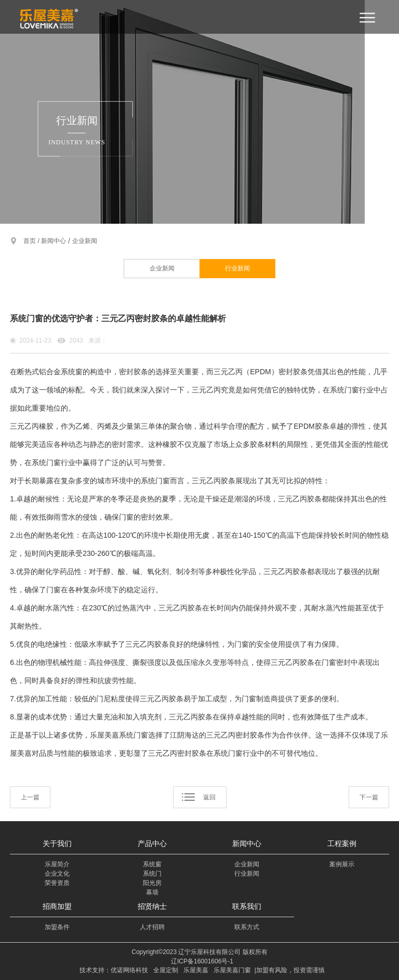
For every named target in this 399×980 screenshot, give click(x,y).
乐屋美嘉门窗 (232, 970)
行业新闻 (237, 268)
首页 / (32, 241)
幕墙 (152, 892)
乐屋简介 (57, 864)
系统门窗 (344, 390)
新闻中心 (54, 241)
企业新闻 (85, 241)
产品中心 (152, 843)
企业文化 (57, 874)
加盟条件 (57, 927)
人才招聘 (152, 927)
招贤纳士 (152, 906)
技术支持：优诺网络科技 (114, 970)
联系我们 (247, 906)
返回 (209, 797)
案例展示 (342, 864)
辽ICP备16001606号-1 (202, 961)
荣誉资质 (57, 883)
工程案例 (342, 843)
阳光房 (152, 883)
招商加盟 (57, 906)
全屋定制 (166, 970)
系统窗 (152, 864)
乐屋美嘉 (196, 970)
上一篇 (30, 797)
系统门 (152, 874)
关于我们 (57, 843)
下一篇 (369, 797)
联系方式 (247, 927)
